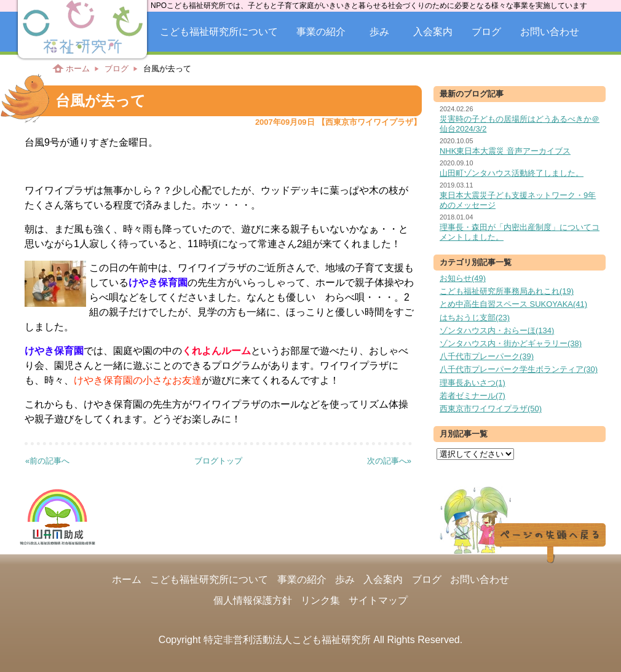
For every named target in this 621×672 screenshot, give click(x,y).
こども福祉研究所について (219, 32)
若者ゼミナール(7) (473, 396)
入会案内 (433, 32)
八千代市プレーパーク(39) (487, 356)
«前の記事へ (47, 461)
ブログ (486, 32)
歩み (379, 32)
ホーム (78, 69)
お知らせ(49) (463, 278)
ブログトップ (218, 461)
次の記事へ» (389, 461)
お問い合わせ (550, 32)
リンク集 (320, 600)
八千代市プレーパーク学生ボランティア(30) (519, 369)
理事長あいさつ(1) (473, 383)
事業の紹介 (321, 32)
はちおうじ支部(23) (475, 318)
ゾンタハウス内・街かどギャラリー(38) (511, 343)
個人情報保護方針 (253, 600)
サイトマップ (378, 600)
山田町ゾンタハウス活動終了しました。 (512, 173)
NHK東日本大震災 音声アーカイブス (505, 151)
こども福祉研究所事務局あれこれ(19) (507, 291)
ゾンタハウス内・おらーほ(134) (497, 330)
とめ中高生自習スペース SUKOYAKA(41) (513, 304)
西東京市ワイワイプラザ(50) (491, 409)
